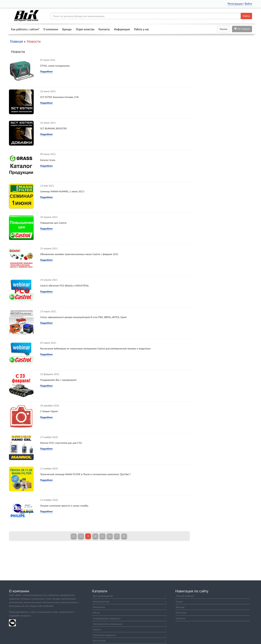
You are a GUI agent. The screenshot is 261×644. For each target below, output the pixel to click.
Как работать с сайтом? (25, 29)
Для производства (129, 596)
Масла (129, 613)
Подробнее (46, 71)
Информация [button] (122, 29)
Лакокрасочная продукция (129, 624)
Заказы (224, 29)
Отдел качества (85, 29)
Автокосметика (129, 601)
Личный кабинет (185, 596)
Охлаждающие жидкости (129, 618)
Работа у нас (142, 29)
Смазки (129, 629)
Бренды (67, 29)
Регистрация (235, 4)
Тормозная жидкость (129, 635)
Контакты (104, 29)
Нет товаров (242, 29)
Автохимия (129, 607)
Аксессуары (129, 640)
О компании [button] (51, 29)
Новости (181, 618)
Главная (16, 41)
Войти (248, 4)
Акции (179, 601)
